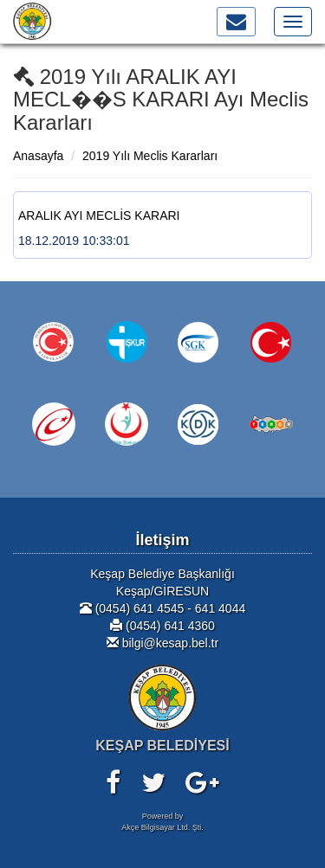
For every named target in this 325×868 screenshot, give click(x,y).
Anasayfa (38, 156)
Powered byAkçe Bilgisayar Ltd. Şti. (162, 822)
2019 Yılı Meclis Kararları (150, 156)
